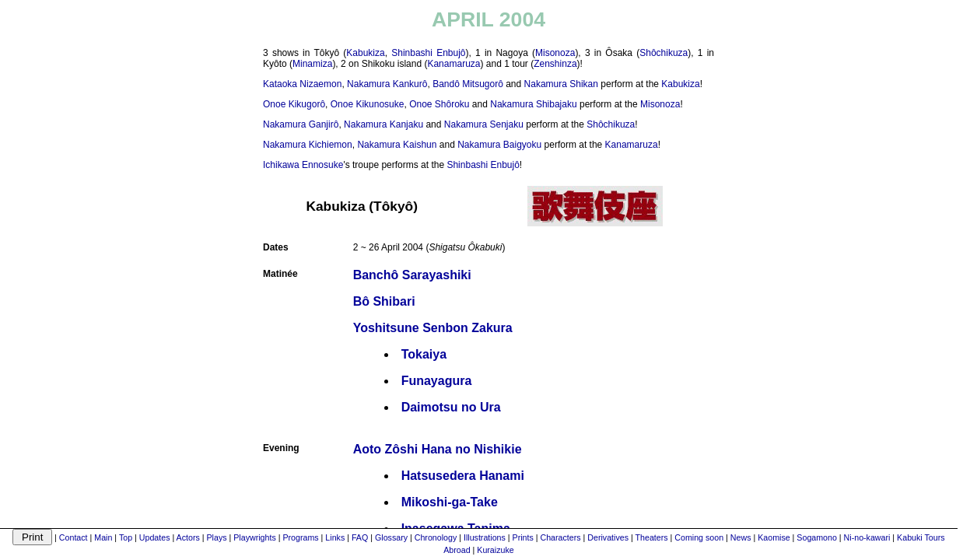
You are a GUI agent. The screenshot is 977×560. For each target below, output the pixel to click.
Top (126, 537)
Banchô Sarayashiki (412, 275)
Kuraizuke (495, 550)
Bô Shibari (384, 301)
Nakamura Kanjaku (383, 124)
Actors (188, 537)
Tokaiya (424, 354)
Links (335, 537)
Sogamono (817, 537)
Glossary (391, 537)
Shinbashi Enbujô (428, 53)
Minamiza (312, 64)
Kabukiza (365, 53)
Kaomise (774, 537)
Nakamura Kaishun (397, 145)
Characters (561, 537)
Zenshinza (555, 64)
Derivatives (608, 537)
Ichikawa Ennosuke (303, 165)
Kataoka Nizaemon (302, 84)
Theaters (652, 537)
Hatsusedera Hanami (463, 476)
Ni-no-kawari (867, 537)
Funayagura (437, 381)
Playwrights (254, 537)
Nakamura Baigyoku (499, 145)
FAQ (360, 537)
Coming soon (699, 537)
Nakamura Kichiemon (308, 145)
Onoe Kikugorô (294, 104)
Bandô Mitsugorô (468, 84)
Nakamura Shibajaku (533, 104)
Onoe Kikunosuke (368, 104)
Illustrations (485, 537)
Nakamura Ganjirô (301, 124)
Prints (523, 537)
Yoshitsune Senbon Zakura (433, 328)
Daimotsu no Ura (451, 407)
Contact (74, 537)
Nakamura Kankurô (387, 84)
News (741, 537)
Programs (300, 537)
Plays (217, 537)
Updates (155, 537)
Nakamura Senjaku (484, 124)
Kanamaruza (453, 64)
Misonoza (555, 53)
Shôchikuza (664, 53)
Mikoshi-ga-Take (450, 502)
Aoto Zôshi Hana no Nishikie (438, 449)
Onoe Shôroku (439, 104)
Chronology (436, 537)
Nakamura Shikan (561, 84)
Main (103, 537)
